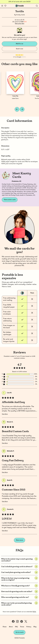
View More (5, 414)
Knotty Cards (21, 15)
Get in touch (20, 632)
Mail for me (19, 44)
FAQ (16, 627)
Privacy (29, 627)
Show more (19, 540)
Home (5, 627)
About (11, 627)
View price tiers (20, 24)
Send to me (19, 49)
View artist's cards (10, 200)
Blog (35, 627)
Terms (22, 627)
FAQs (34, 612)
